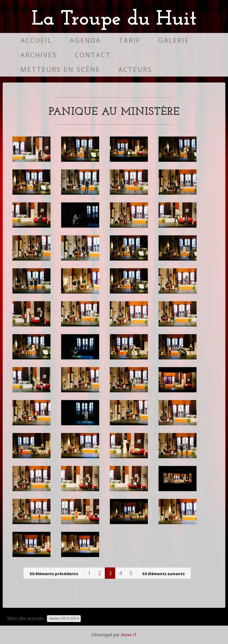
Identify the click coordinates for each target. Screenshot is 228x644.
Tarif (130, 40)
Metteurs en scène (60, 69)
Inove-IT (129, 635)
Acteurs (135, 69)
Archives (39, 55)
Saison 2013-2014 (64, 619)
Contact (93, 55)
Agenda (85, 40)
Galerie (174, 40)
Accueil (36, 40)
